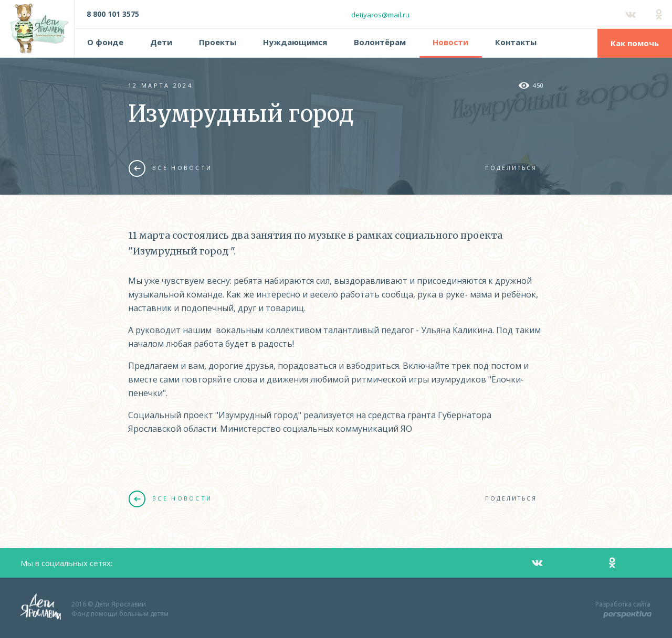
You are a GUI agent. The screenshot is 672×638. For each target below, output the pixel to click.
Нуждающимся (295, 42)
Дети (161, 42)
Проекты (218, 42)
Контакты (516, 42)
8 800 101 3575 (113, 14)
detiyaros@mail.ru (380, 15)
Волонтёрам (380, 42)
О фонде (105, 42)
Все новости (170, 168)
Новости (450, 42)
